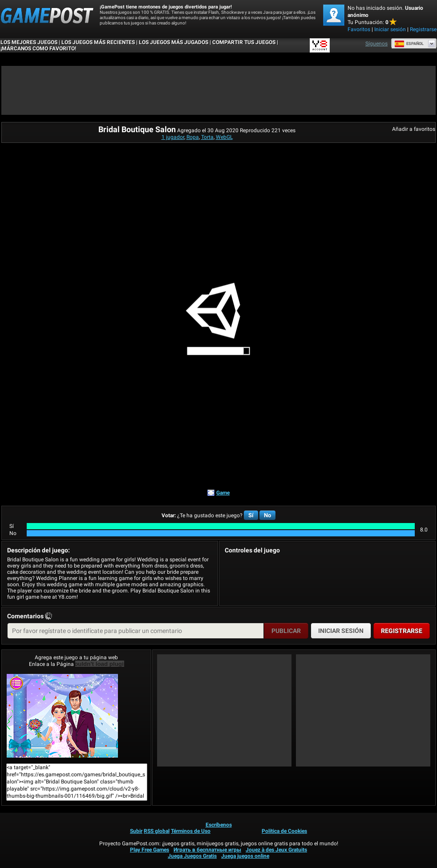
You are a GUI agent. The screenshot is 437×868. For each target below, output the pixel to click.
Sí (251, 515)
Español (409, 44)
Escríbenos (219, 825)
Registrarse (423, 29)
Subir (136, 831)
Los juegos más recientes (98, 42)
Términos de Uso (191, 831)
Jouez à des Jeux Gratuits (276, 850)
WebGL (224, 137)
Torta (207, 137)
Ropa (193, 137)
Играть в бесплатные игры (207, 850)
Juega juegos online (245, 856)
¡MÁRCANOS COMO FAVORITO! (38, 49)
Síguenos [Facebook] (376, 44)
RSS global (157, 831)
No (267, 515)
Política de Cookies (284, 831)
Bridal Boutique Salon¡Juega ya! (62, 716)
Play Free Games (150, 850)
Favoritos (359, 29)
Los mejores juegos (29, 42)
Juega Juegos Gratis (192, 856)
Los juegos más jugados (174, 42)
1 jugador (173, 137)
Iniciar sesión (390, 29)
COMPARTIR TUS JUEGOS (244, 42)
